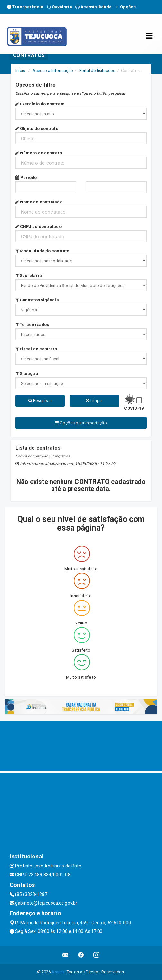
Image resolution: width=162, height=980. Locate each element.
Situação (27, 373)
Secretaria (29, 275)
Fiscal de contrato (36, 349)
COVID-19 (134, 408)
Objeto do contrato (37, 128)
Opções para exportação (81, 423)
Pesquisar (40, 401)
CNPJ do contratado (38, 226)
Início (21, 70)
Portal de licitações (97, 70)
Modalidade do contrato (42, 251)
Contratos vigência (37, 300)
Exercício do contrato (40, 104)
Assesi (58, 972)
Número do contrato (39, 153)
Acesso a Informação (53, 70)
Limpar (95, 401)
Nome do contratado (39, 202)
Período (26, 177)
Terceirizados (32, 324)
